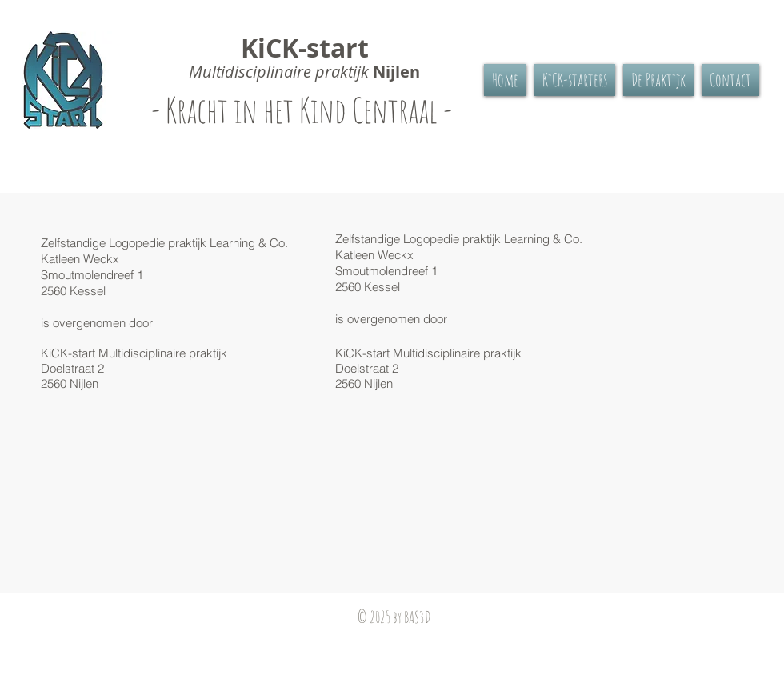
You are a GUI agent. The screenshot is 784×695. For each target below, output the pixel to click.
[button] (658, 80)
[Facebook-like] (122, 639)
